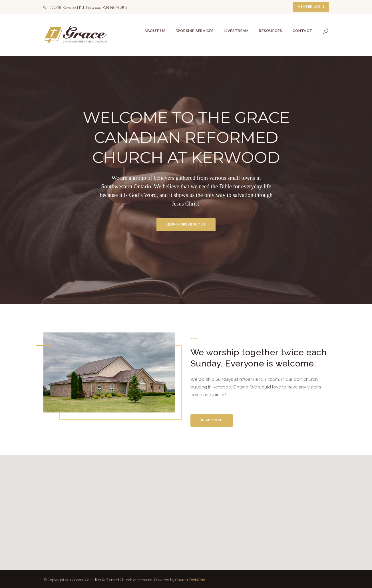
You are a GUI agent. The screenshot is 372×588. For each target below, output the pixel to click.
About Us (155, 31)
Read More (212, 420)
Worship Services (195, 31)
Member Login (311, 7)
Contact (303, 31)
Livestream (237, 31)
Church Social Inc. (191, 580)
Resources (271, 31)
